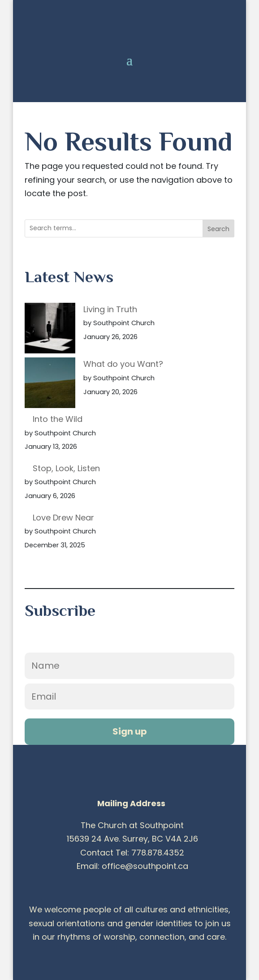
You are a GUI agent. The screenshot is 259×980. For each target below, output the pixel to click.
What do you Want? (123, 364)
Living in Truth (110, 309)
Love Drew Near (63, 518)
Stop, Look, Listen (66, 468)
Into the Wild (58, 419)
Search (218, 229)
